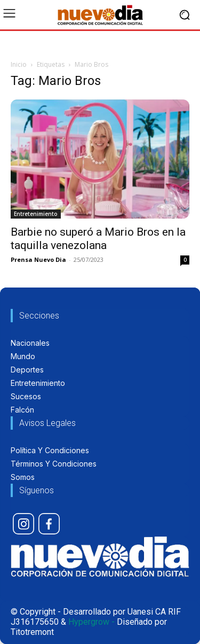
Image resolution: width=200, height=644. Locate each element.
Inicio (19, 64)
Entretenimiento (36, 214)
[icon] (23, 524)
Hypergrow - (91, 622)
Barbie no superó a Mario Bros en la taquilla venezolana (98, 239)
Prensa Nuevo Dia (38, 259)
